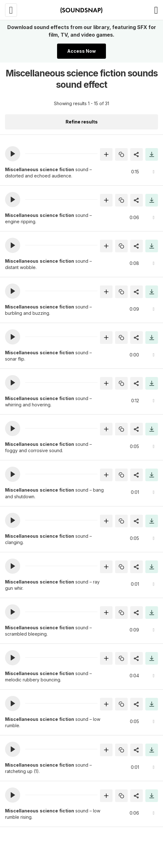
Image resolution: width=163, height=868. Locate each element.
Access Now (81, 51)
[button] (13, 154)
